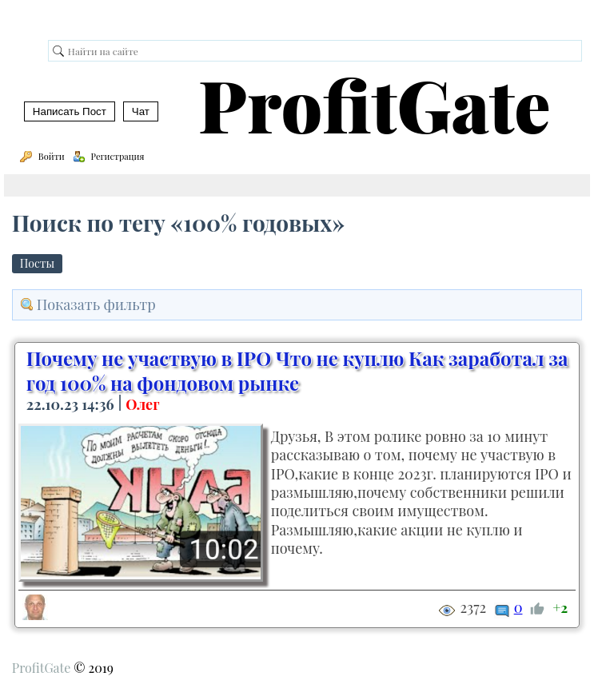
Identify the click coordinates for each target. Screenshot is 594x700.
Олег (142, 404)
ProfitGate (375, 104)
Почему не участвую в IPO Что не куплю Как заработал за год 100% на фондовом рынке (297, 370)
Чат (141, 111)
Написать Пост (70, 111)
